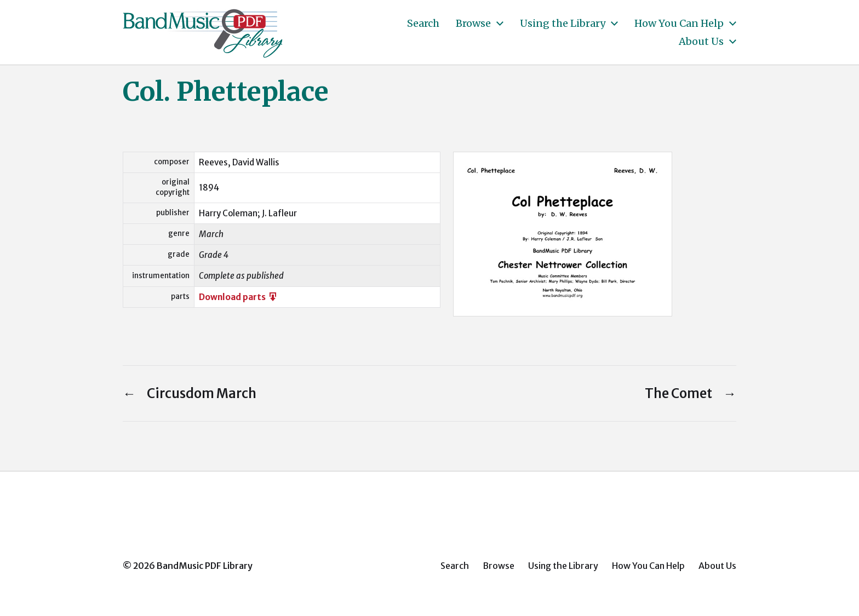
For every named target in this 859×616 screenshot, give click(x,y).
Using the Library (563, 24)
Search (423, 24)
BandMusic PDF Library (205, 566)
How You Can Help (679, 24)
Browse (473, 24)
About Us (701, 42)
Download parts (239, 297)
